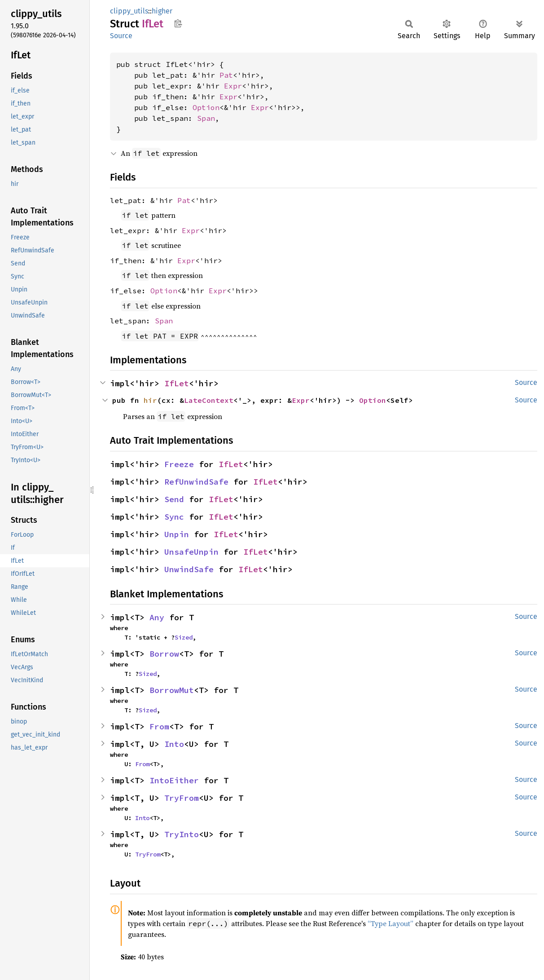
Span (206, 118)
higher (162, 11)
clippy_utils (129, 11)
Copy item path (178, 23)
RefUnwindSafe (196, 482)
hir (150, 400)
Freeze (179, 464)
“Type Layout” (390, 923)
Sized (184, 637)
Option (206, 107)
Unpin (177, 534)
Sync (174, 517)
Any (157, 617)
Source (121, 36)
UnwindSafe (189, 569)
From (159, 726)
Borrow (164, 654)
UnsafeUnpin (191, 552)
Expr (233, 86)
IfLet (177, 383)
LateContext (209, 400)
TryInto (182, 834)
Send (174, 499)
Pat (226, 75)
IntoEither (174, 780)
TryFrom (182, 798)
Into (174, 744)
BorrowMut (172, 690)
